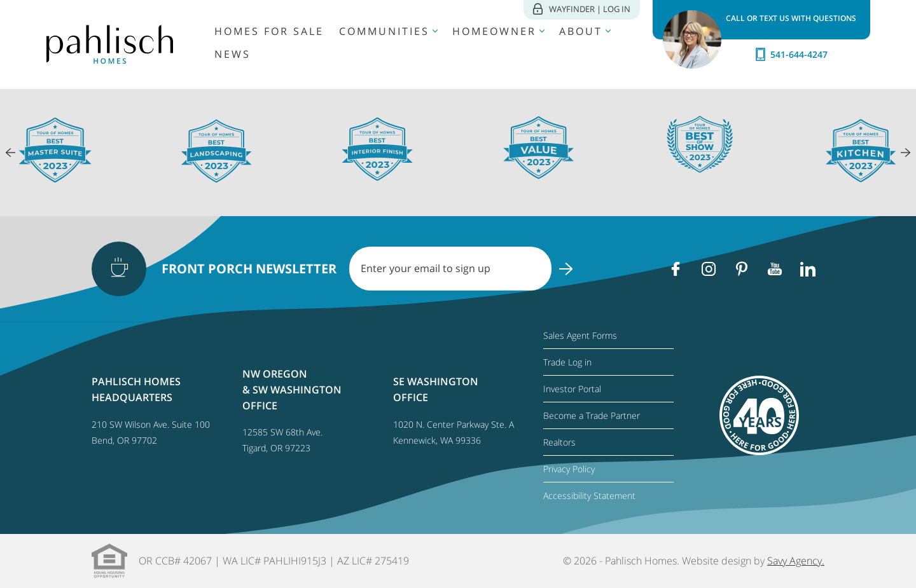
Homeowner (494, 31)
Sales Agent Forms (580, 335)
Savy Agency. (796, 561)
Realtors (559, 442)
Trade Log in (567, 362)
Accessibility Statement (589, 496)
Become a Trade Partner (592, 415)
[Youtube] (775, 269)
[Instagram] (709, 269)
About (581, 31)
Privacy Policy (569, 469)
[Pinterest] (742, 269)
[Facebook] (676, 269)
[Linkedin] (808, 269)
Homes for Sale (269, 31)
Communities (384, 31)
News (232, 54)
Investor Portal (572, 389)
